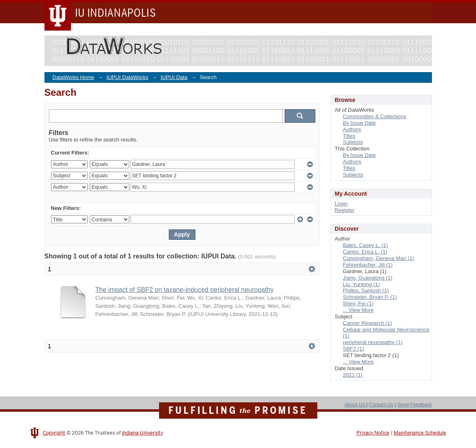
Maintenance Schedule (420, 433)
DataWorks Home (73, 77)
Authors (352, 129)
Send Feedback (415, 405)
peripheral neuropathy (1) (373, 342)
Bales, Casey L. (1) (366, 245)
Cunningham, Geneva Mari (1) (379, 258)
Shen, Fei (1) (358, 303)
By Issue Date (360, 123)
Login (341, 204)
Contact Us (381, 405)
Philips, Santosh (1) (366, 290)
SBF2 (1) (354, 349)
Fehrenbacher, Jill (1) (368, 265)
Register (345, 210)
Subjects (353, 142)
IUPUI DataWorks (127, 77)
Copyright (54, 433)
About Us (355, 405)
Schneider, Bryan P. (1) (370, 297)
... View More (359, 310)
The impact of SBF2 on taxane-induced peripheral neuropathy (185, 290)
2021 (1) (353, 375)
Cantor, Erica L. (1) (365, 252)
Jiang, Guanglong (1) (368, 278)
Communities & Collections (375, 116)
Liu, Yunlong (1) (362, 284)
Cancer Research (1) (368, 323)
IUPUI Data (174, 77)
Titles (349, 136)
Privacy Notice (373, 433)
